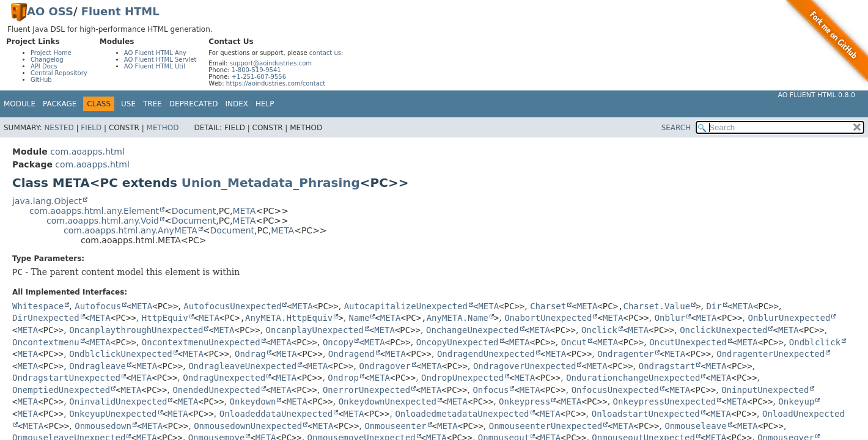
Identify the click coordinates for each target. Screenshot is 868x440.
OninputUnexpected (765, 390)
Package (60, 104)
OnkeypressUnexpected (665, 402)
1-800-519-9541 (256, 70)
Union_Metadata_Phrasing (271, 183)
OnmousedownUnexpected (248, 426)
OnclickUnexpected (723, 330)
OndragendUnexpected (486, 354)
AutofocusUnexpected (232, 306)
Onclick (599, 330)
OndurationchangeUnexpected (633, 378)
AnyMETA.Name (458, 318)
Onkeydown (253, 402)
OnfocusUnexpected (615, 390)
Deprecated (194, 104)
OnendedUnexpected (216, 390)
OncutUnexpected (688, 342)
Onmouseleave (695, 426)
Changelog (47, 60)
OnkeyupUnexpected (113, 414)
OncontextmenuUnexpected (201, 342)
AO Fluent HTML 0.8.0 (816, 95)
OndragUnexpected (224, 378)
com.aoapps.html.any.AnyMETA (131, 230)
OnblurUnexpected (789, 318)
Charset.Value (657, 306)
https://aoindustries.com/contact (276, 83)
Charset (548, 306)
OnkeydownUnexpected (388, 402)
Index (237, 104)
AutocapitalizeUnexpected (406, 306)
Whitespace (38, 306)
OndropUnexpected (462, 378)
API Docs (44, 66)
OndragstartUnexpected (66, 378)
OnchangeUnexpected (473, 330)
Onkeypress (524, 402)
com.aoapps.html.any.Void (103, 221)
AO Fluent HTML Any (155, 53)
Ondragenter (626, 354)
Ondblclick (815, 342)
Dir (714, 306)
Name (359, 318)
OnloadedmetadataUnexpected (462, 414)
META (244, 211)
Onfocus (491, 390)
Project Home (51, 53)
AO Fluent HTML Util (155, 66)
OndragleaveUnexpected (242, 366)
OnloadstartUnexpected (646, 414)
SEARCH (676, 128)
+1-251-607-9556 (259, 77)
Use (128, 104)
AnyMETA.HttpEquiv (289, 318)
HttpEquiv (165, 318)
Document (194, 211)
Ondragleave (97, 366)
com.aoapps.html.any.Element (94, 211)
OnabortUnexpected (548, 318)
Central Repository (59, 73)
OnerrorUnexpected (366, 390)
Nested (59, 128)
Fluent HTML (120, 11)
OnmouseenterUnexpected (546, 426)
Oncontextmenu (46, 342)
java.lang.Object (47, 201)
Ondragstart (667, 366)
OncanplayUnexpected (315, 330)
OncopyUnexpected (458, 342)
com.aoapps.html (87, 152)
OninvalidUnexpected (118, 402)
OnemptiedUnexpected (61, 390)
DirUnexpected (46, 318)
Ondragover (384, 366)
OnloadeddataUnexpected (276, 414)
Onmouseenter (395, 426)
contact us (325, 53)
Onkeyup (796, 402)
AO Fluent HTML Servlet (160, 60)
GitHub (41, 80)
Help (265, 104)
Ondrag (250, 354)
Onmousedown (103, 426)
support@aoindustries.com (271, 63)
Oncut (574, 342)
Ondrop (343, 378)
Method (163, 128)
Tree (153, 104)
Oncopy (338, 342)
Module (20, 104)
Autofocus (98, 306)
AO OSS (50, 11)
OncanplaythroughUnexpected (136, 330)
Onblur (670, 318)
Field (91, 128)
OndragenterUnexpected (771, 354)
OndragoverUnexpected (525, 366)
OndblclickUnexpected (121, 354)
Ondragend (351, 354)
